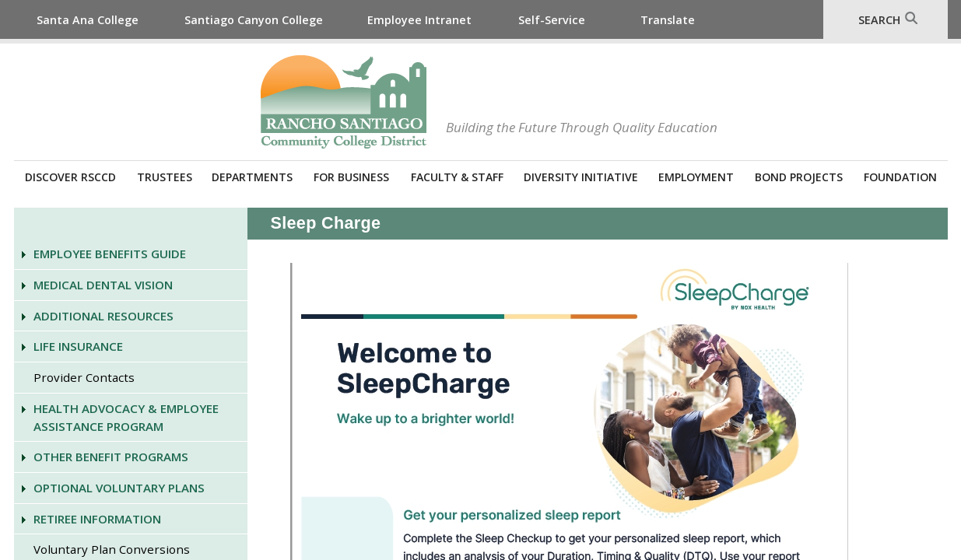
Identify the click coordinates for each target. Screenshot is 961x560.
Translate (668, 20)
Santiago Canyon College (254, 20)
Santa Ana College (88, 20)
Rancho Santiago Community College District (344, 102)
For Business (351, 177)
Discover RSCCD (70, 177)
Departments (252, 177)
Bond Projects (799, 177)
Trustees (165, 177)
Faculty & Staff (457, 177)
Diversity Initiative (581, 177)
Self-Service (552, 20)
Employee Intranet (419, 20)
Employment (696, 177)
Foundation (900, 177)
